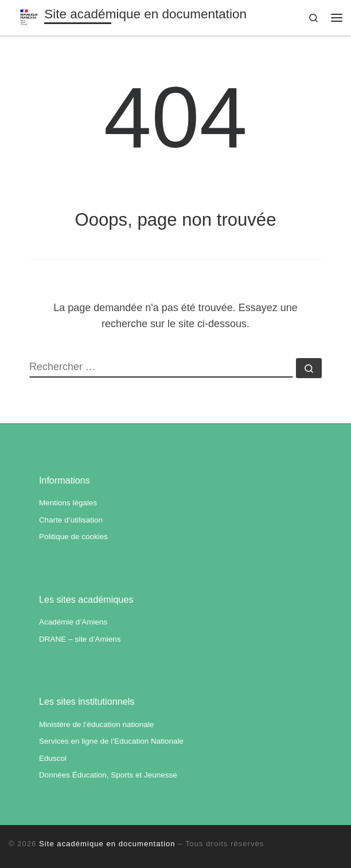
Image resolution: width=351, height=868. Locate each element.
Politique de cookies (73, 537)
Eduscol (53, 758)
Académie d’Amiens (73, 622)
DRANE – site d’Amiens (80, 639)
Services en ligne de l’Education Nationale (111, 741)
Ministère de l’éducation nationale (96, 724)
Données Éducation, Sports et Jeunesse (108, 775)
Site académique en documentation (107, 844)
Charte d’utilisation (71, 520)
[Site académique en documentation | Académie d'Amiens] (29, 16)
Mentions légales (68, 503)
